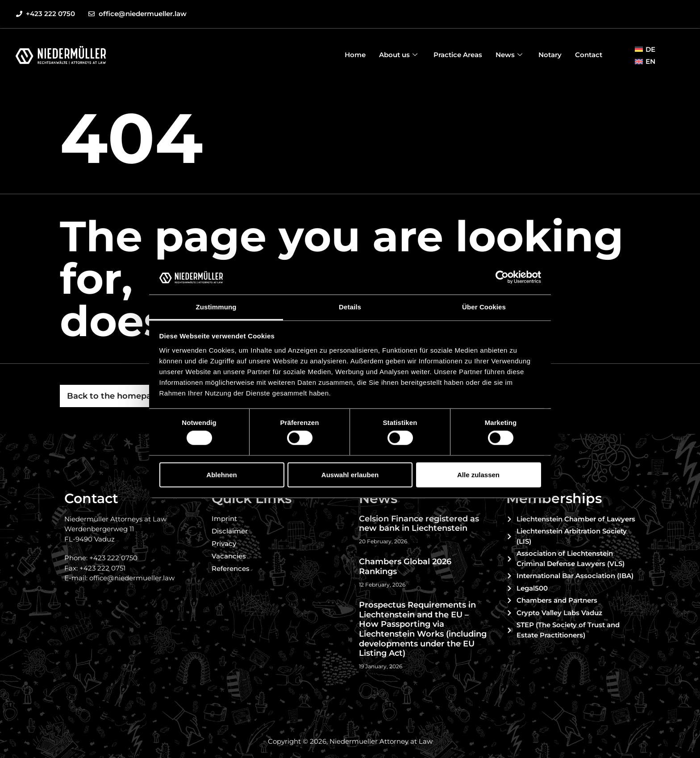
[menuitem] (645, 49)
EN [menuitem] (650, 61)
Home (355, 55)
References (231, 568)
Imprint (224, 519)
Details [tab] (350, 307)
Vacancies (229, 556)
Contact (589, 55)
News (509, 55)
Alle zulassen (478, 474)
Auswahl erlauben (350, 474)
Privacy (224, 544)
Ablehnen (221, 474)
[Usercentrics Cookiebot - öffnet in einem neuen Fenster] (502, 277)
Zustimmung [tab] (216, 307)
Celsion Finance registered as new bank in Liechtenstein (419, 524)
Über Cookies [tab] (484, 307)
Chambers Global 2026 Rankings (405, 566)
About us (398, 55)
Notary (550, 55)
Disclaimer (230, 531)
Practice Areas (458, 55)
